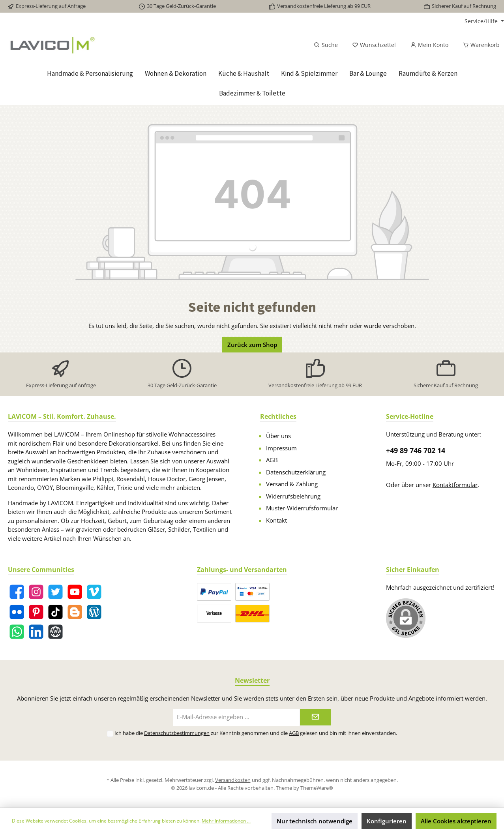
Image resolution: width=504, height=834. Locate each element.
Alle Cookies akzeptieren (456, 821)
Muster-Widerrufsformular (302, 508)
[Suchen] (326, 45)
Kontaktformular (455, 485)
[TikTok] (55, 612)
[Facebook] (17, 592)
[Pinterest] (36, 612)
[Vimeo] (94, 592)
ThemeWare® (317, 788)
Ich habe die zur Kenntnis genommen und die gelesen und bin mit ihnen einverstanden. (256, 733)
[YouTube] (75, 592)
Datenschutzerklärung (296, 472)
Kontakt (276, 520)
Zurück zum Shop (252, 345)
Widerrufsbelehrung (293, 496)
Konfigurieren (387, 821)
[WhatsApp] (17, 632)
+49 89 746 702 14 (416, 450)
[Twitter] (55, 592)
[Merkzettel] (374, 45)
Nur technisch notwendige (315, 821)
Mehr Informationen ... (226, 821)
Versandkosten (233, 780)
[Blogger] (75, 612)
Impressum (281, 448)
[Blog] (94, 612)
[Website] (55, 632)
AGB (272, 460)
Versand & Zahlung (292, 484)
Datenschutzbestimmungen (177, 733)
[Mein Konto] (429, 45)
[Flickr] (17, 612)
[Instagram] (36, 592)
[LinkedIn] (36, 632)
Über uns (278, 436)
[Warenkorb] (479, 45)
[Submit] (315, 717)
